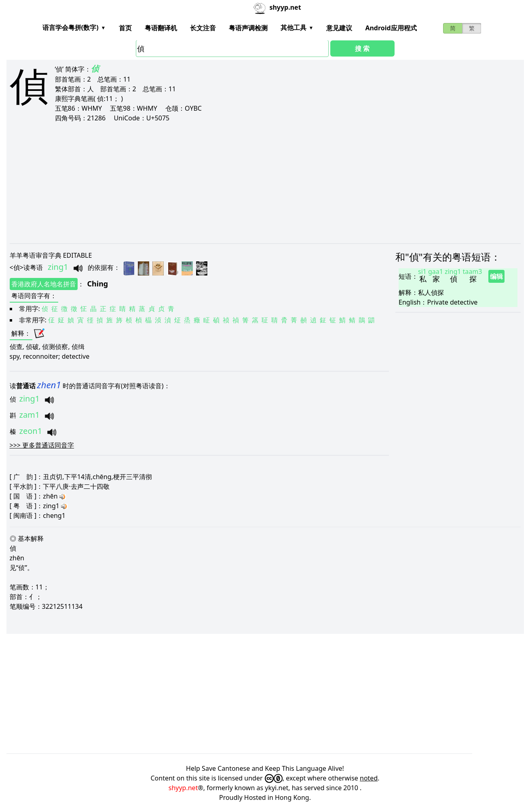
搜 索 (362, 48)
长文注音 (203, 28)
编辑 (496, 276)
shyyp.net (183, 788)
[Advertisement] (252, 183)
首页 (125, 28)
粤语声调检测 (248, 28)
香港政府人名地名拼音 (44, 284)
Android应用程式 (391, 28)
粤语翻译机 (161, 28)
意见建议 (339, 28)
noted (369, 778)
